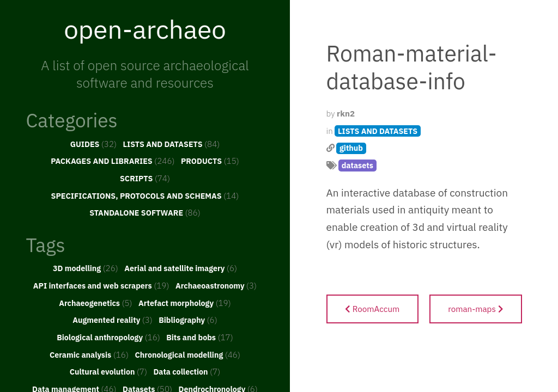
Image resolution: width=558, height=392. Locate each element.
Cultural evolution (108, 371)
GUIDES (94, 144)
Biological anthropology (108, 337)
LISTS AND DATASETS (172, 144)
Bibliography (188, 320)
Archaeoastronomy (216, 285)
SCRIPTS (145, 178)
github (351, 148)
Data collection (187, 371)
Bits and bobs (200, 337)
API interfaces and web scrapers (101, 285)
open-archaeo (145, 29)
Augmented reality (113, 320)
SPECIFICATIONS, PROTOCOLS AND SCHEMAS (145, 195)
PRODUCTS (210, 161)
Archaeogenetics (95, 303)
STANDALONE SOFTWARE (145, 212)
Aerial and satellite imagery (181, 268)
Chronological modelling (187, 354)
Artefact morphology (185, 303)
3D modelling (86, 268)
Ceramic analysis (89, 354)
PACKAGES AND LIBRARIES (113, 161)
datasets (357, 165)
